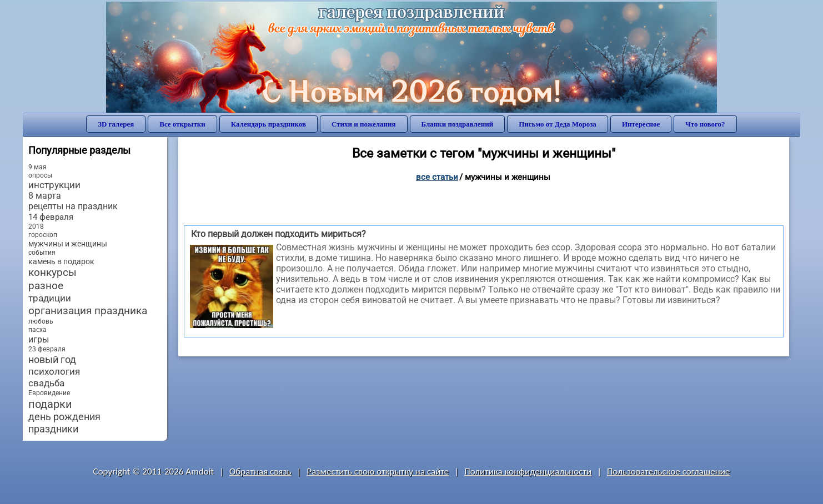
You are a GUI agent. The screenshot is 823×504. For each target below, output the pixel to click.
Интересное (641, 124)
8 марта (45, 196)
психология (54, 371)
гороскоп (43, 235)
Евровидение (49, 393)
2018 (36, 226)
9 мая (37, 167)
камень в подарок (61, 261)
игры (39, 339)
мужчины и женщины (68, 244)
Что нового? (705, 124)
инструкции (54, 185)
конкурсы (52, 273)
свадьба (46, 383)
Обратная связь (260, 472)
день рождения (64, 417)
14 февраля (51, 217)
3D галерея (116, 124)
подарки (50, 404)
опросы (40, 175)
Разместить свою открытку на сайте (378, 472)
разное (46, 286)
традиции (50, 298)
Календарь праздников (269, 124)
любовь (41, 321)
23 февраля (47, 349)
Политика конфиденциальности (528, 472)
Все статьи (437, 177)
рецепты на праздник (73, 206)
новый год (52, 359)
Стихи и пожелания (364, 124)
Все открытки (182, 124)
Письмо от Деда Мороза (558, 124)
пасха (37, 330)
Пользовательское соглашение (668, 472)
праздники (53, 429)
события (42, 253)
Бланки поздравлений (458, 124)
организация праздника (88, 311)
